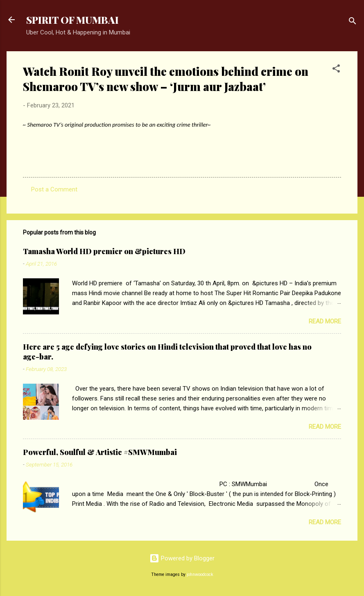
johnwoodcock (200, 574)
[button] (336, 70)
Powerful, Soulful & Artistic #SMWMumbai (100, 452)
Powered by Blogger (182, 558)
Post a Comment (54, 189)
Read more (325, 321)
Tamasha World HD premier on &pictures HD (104, 251)
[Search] (353, 22)
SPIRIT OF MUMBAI (72, 20)
